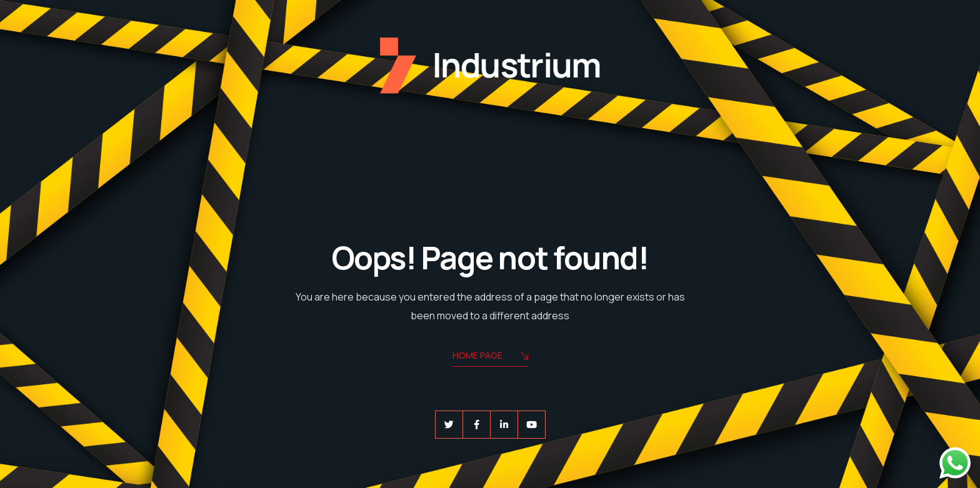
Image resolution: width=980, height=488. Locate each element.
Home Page (490, 356)
